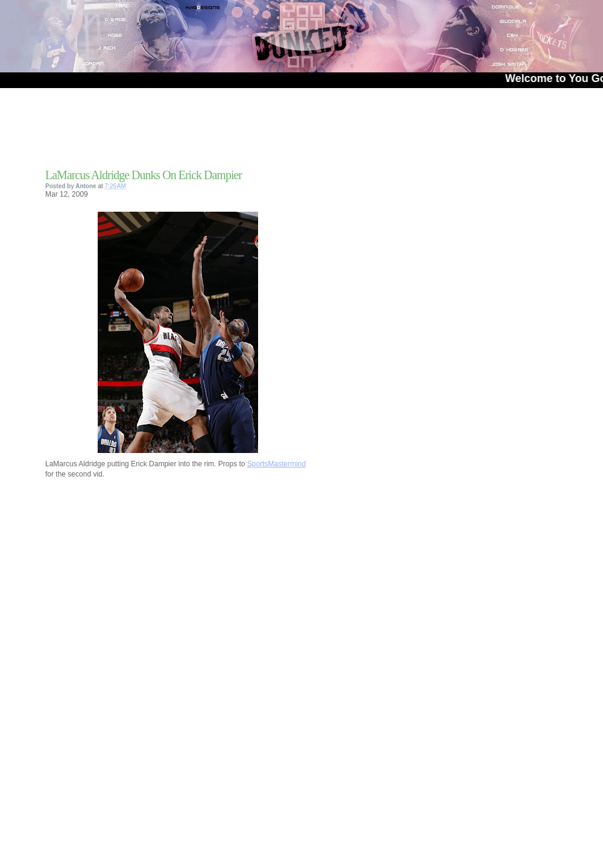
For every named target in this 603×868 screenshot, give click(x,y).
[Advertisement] (186, 132)
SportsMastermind (276, 464)
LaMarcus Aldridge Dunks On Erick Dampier (144, 175)
